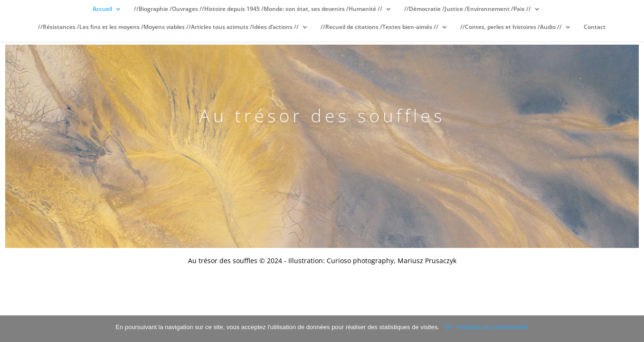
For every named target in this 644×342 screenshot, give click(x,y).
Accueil (102, 9)
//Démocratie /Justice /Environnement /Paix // (468, 9)
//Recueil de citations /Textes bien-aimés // (379, 27)
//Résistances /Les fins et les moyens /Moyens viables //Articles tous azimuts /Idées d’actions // (168, 27)
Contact (595, 27)
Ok (448, 327)
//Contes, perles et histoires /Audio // (511, 27)
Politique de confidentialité (493, 327)
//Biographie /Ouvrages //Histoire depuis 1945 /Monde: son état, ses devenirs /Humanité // (258, 9)
